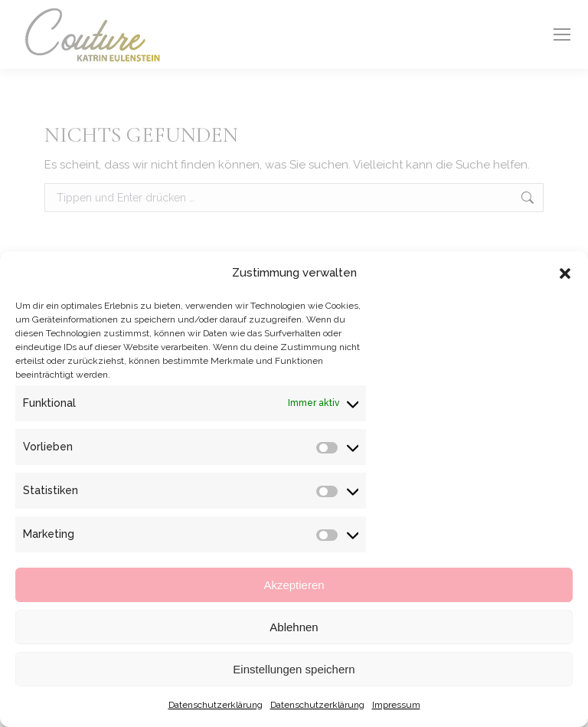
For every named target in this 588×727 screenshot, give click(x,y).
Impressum (396, 705)
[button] (565, 273)
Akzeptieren (294, 585)
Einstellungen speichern (294, 669)
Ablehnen (294, 627)
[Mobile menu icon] (562, 34)
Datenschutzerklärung (216, 705)
